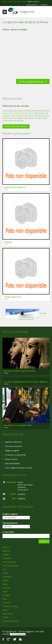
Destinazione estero (11, 621)
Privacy (20, 482)
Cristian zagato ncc (13, 297)
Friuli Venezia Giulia (10, 566)
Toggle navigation (5, 12)
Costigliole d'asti (22, 118)
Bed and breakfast (12, 463)
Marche (6, 580)
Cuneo (47, 116)
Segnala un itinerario (13, 442)
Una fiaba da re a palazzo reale (18, 425)
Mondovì (6, 121)
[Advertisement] (25, 57)
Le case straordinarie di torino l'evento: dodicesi (26, 382)
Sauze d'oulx (29, 113)
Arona (32, 111)
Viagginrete (27, 12)
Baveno (6, 113)
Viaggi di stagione (12, 451)
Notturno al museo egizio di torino (19, 371)
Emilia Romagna (9, 562)
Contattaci (44, 5)
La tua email (9, 532)
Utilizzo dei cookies (25, 485)
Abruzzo (6, 547)
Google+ (9, 639)
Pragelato (42, 113)
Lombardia (7, 577)
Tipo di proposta (11, 523)
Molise (5, 584)
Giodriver (8, 242)
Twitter (15, 639)
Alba (39, 116)
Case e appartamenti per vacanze (19, 468)
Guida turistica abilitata (15, 187)
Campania (7, 558)
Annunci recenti (11, 459)
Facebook (3, 639)
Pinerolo (8, 118)
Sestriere (35, 118)
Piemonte (6, 588)
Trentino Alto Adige (10, 606)
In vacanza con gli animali (15, 455)
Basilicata (6, 551)
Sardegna (6, 595)
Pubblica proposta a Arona (15, 126)
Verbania (42, 111)
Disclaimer (22, 487)
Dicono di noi (23, 490)
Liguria (5, 573)
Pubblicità (21, 499)
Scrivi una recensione (13, 446)
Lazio (5, 569)
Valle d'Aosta (8, 614)
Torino (5, 111)
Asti (24, 111)
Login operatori (32, 5)
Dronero (31, 116)
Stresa (16, 111)
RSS (21, 639)
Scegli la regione (11, 514)
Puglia (5, 591)
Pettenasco (7, 116)
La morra (17, 113)
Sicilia (5, 599)
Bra (43, 118)
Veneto (5, 617)
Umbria (5, 610)
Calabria (6, 554)
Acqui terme (20, 116)
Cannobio (17, 121)
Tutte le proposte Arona (31, 81)
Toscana (6, 603)
